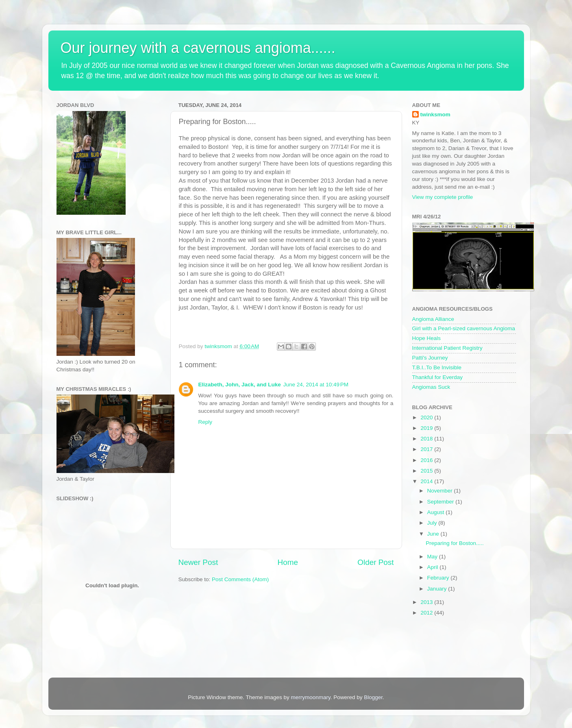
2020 (427, 417)
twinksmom (435, 114)
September (442, 502)
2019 (427, 428)
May (433, 557)
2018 (427, 439)
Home (288, 562)
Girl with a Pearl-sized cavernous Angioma (464, 328)
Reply (206, 422)
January (438, 589)
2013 (427, 602)
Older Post (375, 562)
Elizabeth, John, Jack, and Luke (240, 385)
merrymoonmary (310, 697)
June (434, 534)
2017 (427, 449)
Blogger (373, 697)
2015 (427, 471)
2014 (427, 481)
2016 (427, 460)
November (441, 491)
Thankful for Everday (438, 377)
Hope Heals (427, 338)
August (437, 512)
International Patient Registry (447, 348)
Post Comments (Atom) (240, 579)
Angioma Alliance (433, 319)
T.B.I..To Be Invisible (437, 367)
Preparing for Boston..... (455, 543)
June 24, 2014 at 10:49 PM (316, 385)
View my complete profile (443, 197)
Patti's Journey (430, 358)
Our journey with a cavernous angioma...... (198, 48)
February (439, 578)
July (433, 523)
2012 (427, 613)
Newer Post (198, 562)
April (434, 567)
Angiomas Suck (431, 387)
